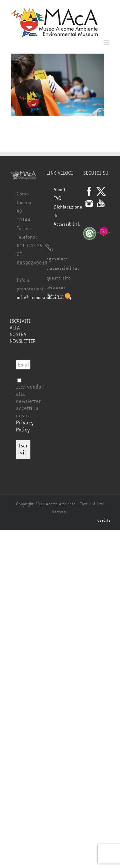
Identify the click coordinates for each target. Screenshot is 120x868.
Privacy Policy (25, 426)
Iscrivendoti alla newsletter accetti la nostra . (30, 406)
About (60, 190)
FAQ (57, 198)
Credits (104, 520)
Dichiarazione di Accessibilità (64, 216)
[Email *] (23, 365)
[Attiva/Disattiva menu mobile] (107, 42)
